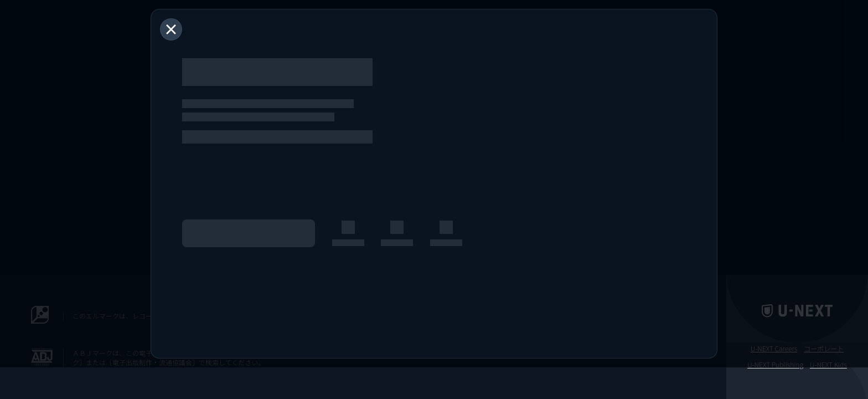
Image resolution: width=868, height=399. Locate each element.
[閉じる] (171, 29)
